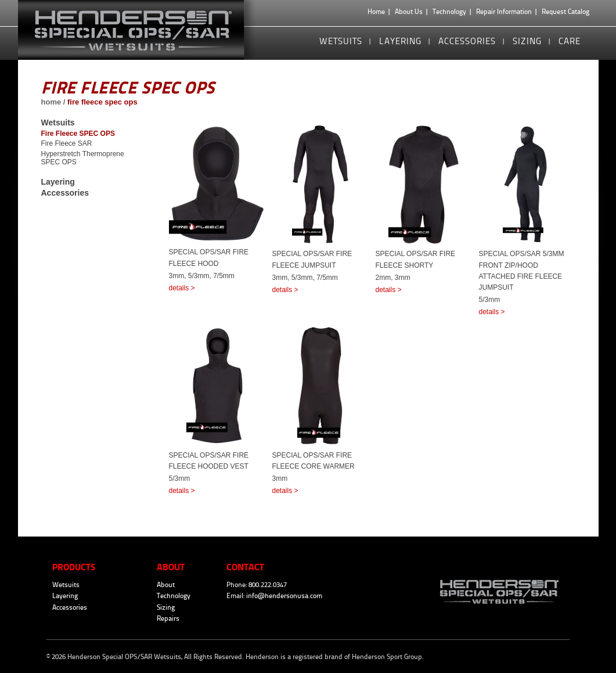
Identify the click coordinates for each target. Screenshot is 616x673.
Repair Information (504, 12)
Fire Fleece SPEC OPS (78, 134)
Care (570, 41)
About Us (409, 12)
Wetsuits (341, 41)
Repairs (168, 618)
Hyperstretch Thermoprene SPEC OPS (83, 158)
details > (182, 288)
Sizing (527, 41)
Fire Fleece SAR (67, 143)
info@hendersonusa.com (284, 596)
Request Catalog (565, 12)
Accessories (467, 41)
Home (376, 12)
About (166, 585)
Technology (449, 12)
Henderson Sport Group (387, 657)
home (51, 102)
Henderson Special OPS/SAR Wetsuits (142, 30)
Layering (400, 41)
